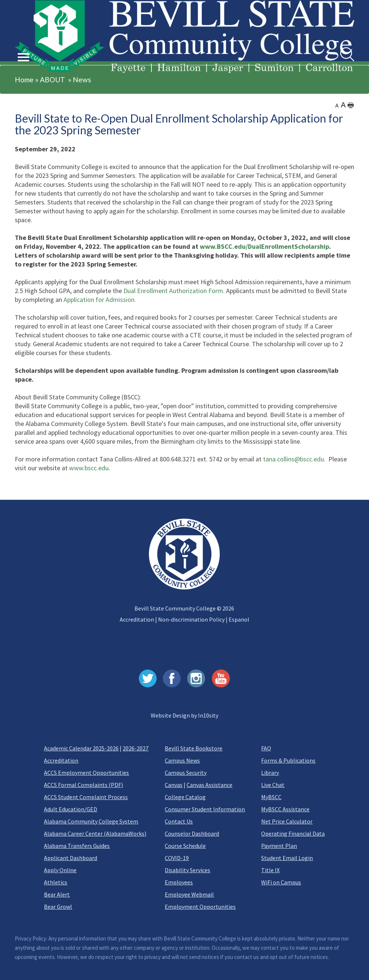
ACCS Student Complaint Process (86, 797)
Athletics (56, 882)
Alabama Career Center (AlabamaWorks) (95, 833)
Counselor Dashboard (192, 833)
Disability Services (187, 870)
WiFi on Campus (281, 882)
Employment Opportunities (200, 907)
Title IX (270, 870)
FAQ (266, 748)
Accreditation (137, 619)
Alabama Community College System (91, 821)
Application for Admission (99, 300)
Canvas (174, 785)
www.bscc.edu (89, 468)
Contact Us (179, 821)
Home (24, 80)
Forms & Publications (288, 760)
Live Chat (273, 785)
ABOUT (52, 80)
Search (340, 47)
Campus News (182, 760)
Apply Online (60, 870)
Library (270, 773)
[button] (24, 49)
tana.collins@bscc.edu (293, 459)
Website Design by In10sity (184, 715)
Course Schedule (185, 846)
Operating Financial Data (293, 833)
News (82, 80)
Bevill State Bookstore (194, 748)
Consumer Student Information (205, 809)
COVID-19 (177, 858)
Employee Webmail (189, 894)
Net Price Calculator (287, 821)
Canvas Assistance (209, 785)
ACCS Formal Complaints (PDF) (83, 785)
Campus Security (186, 773)
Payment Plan (279, 846)
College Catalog (185, 797)
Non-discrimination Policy (191, 619)
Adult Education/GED (71, 809)
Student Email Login (287, 858)
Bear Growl (58, 907)
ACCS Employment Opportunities (86, 773)
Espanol (239, 619)
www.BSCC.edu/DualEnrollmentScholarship (264, 246)
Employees (179, 882)
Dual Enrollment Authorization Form (173, 291)
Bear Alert (57, 894)
